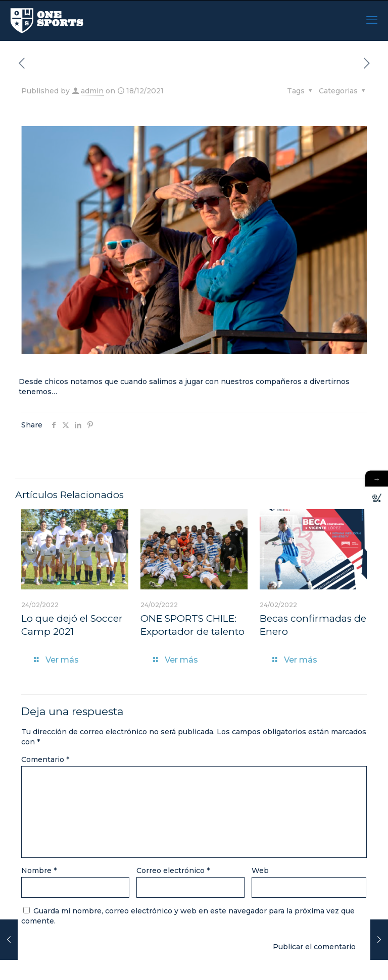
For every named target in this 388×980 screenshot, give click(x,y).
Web (260, 870)
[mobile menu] (372, 20)
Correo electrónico (173, 870)
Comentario (45, 759)
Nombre (39, 870)
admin (92, 91)
